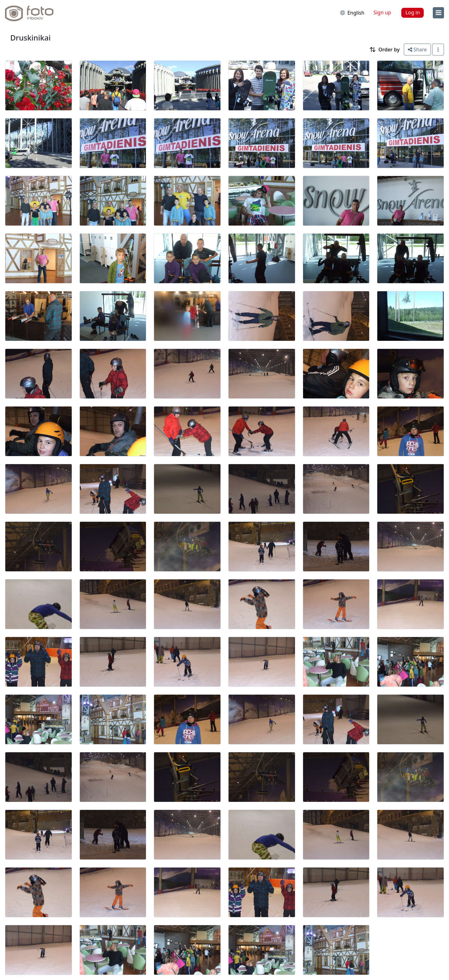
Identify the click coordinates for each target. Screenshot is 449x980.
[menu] (438, 13)
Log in (413, 12)
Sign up (382, 12)
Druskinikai (30, 38)
